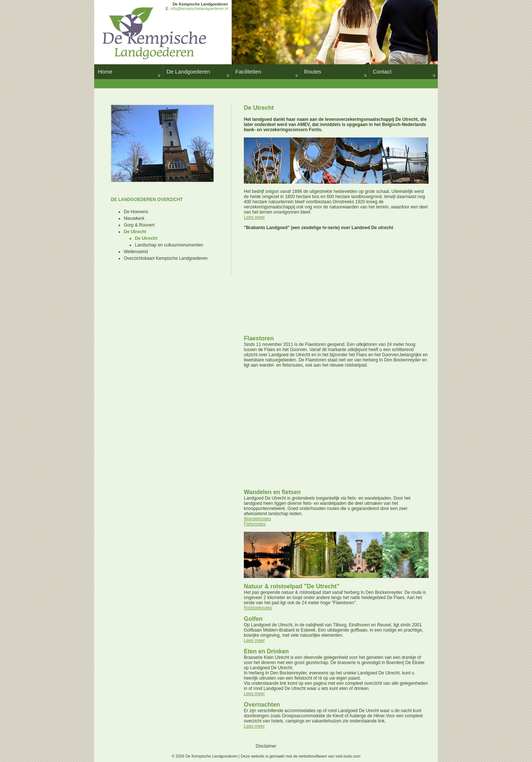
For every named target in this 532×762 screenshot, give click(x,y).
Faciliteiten (248, 72)
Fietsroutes (255, 524)
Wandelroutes (258, 519)
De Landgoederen (188, 72)
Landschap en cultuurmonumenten (169, 245)
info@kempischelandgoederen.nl (199, 8)
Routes (313, 72)
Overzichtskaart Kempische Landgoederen (166, 258)
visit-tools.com (348, 756)
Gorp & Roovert (139, 225)
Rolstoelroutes (258, 608)
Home (105, 72)
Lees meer (254, 217)
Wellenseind (136, 252)
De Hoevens (136, 212)
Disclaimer (266, 746)
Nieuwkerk (134, 218)
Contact (382, 72)
